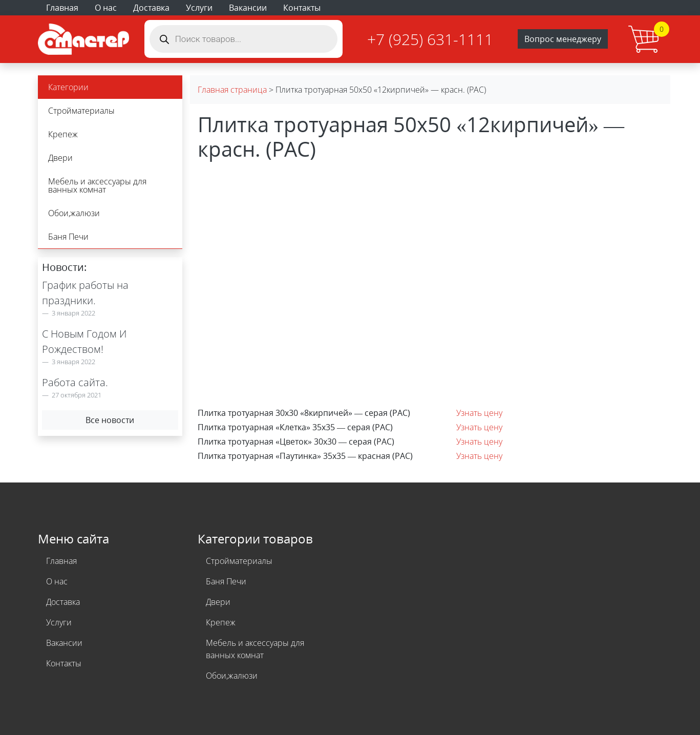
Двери (60, 158)
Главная (62, 8)
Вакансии (248, 8)
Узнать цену (479, 413)
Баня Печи (68, 237)
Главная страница (232, 90)
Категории (68, 87)
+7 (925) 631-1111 (430, 39)
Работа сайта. (75, 382)
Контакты (302, 8)
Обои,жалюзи (74, 213)
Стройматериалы (81, 111)
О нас (106, 8)
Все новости (110, 420)
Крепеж (63, 134)
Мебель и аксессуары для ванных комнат (97, 185)
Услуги (199, 8)
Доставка (151, 8)
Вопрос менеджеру (563, 39)
